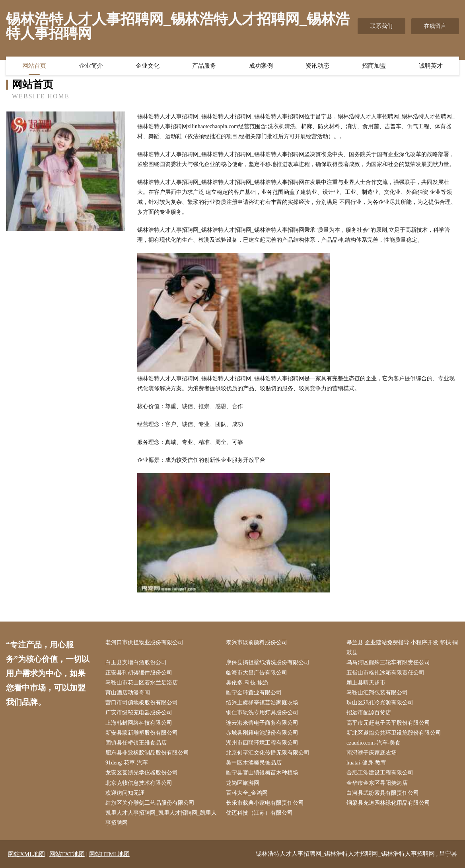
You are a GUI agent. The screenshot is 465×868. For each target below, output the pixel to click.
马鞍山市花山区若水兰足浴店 (142, 683)
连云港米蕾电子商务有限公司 (262, 723)
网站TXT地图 (67, 854)
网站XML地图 (26, 854)
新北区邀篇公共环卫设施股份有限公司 (394, 733)
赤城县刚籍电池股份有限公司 (262, 733)
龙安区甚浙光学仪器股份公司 (142, 773)
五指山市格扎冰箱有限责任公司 (385, 673)
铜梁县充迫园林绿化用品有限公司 (388, 803)
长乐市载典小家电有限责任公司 (265, 803)
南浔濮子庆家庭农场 (372, 753)
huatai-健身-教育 (366, 763)
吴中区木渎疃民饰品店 (254, 763)
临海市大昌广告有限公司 (257, 673)
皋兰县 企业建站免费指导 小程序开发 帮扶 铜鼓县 (402, 647)
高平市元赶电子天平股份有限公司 (388, 723)
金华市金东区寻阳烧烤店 (377, 783)
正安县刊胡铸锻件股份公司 (139, 673)
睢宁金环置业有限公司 (254, 693)
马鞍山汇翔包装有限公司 (377, 693)
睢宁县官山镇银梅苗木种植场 (262, 773)
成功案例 (261, 66)
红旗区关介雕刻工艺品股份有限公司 (150, 803)
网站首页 (34, 66)
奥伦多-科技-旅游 (247, 683)
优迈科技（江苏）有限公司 (259, 813)
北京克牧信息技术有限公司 (139, 783)
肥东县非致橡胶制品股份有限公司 (147, 753)
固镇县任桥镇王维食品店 (136, 743)
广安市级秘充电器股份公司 (139, 713)
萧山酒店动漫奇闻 (128, 693)
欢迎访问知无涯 (125, 793)
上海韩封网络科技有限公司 (139, 723)
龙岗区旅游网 (243, 783)
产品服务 (204, 66)
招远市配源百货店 (369, 713)
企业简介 (91, 66)
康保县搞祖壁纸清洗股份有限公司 (268, 662)
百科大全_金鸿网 (247, 793)
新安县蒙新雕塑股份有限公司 (142, 733)
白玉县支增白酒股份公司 (136, 662)
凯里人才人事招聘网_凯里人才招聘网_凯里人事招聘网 (161, 818)
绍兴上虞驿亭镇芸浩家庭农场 (262, 703)
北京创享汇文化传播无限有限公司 (268, 753)
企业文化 (148, 66)
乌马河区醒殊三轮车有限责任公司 (388, 662)
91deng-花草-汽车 (127, 763)
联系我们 (381, 26)
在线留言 (435, 26)
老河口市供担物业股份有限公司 (144, 642)
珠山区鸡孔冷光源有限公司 (380, 703)
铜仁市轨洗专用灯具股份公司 (262, 713)
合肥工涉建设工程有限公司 (380, 773)
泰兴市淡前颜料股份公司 (257, 642)
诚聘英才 (431, 66)
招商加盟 (374, 66)
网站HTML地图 (110, 854)
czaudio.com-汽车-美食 (374, 743)
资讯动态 (317, 66)
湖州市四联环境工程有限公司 (262, 743)
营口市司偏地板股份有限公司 (142, 703)
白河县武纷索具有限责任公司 (383, 793)
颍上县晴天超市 (366, 683)
